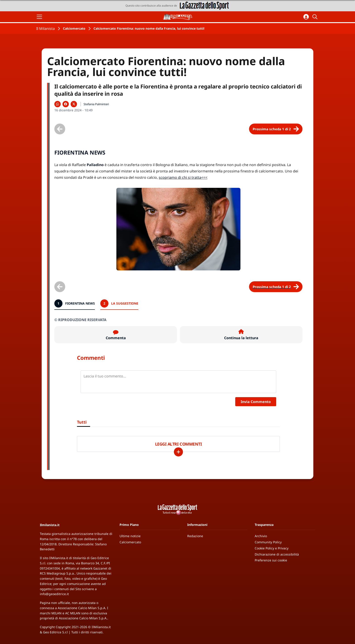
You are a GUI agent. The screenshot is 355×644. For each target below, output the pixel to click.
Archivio (261, 536)
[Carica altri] (178, 452)
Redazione (195, 536)
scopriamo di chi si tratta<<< (183, 177)
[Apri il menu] (39, 17)
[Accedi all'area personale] (306, 17)
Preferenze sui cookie (271, 560)
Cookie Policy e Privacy (272, 548)
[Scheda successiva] (276, 129)
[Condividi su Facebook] (66, 104)
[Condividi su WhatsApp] (58, 104)
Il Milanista (46, 29)
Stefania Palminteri (96, 104)
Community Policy (268, 542)
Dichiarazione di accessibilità (277, 554)
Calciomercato (74, 28)
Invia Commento (256, 402)
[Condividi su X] (74, 104)
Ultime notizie (130, 536)
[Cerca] (316, 17)
